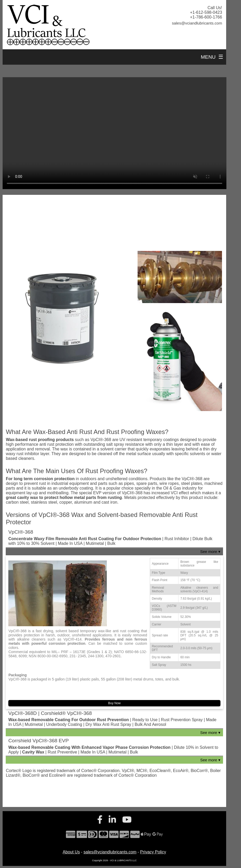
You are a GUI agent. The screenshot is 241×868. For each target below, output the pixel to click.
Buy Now (114, 703)
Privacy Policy (153, 852)
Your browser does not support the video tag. (115, 133)
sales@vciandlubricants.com (110, 852)
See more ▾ (210, 551)
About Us (71, 852)
